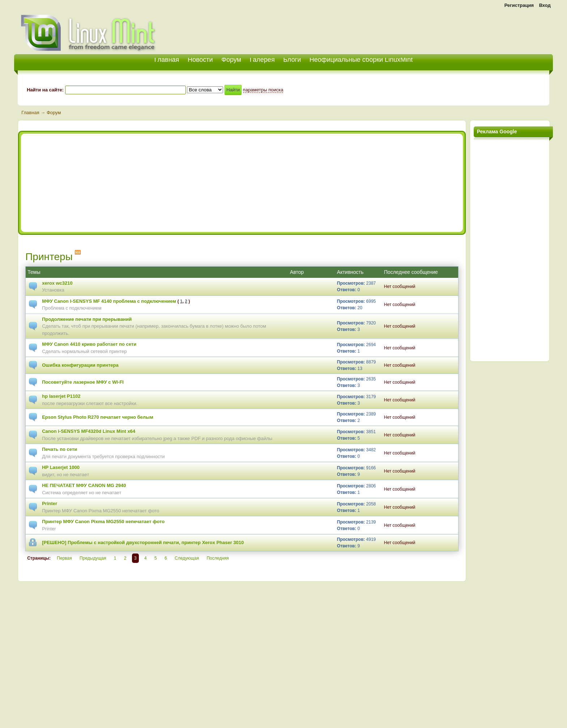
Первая (64, 558)
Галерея (262, 60)
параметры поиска (263, 90)
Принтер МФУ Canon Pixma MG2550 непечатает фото (103, 522)
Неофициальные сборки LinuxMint (361, 60)
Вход (545, 5)
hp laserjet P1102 (61, 396)
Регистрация (519, 5)
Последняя (218, 558)
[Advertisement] (468, 29)
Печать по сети (59, 449)
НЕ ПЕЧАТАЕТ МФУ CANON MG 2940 (84, 485)
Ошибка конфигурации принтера (80, 365)
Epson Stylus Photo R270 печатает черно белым (98, 417)
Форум (231, 60)
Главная (30, 113)
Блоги (292, 60)
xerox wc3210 (57, 283)
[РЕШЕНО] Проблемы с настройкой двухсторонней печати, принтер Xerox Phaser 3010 (143, 542)
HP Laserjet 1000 (61, 467)
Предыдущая (93, 558)
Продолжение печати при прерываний (87, 319)
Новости (200, 60)
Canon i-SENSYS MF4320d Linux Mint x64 (89, 431)
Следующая (187, 558)
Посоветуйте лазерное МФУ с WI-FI (83, 382)
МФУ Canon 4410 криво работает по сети (89, 344)
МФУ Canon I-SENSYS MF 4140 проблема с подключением (109, 301)
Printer (50, 503)
